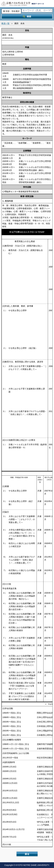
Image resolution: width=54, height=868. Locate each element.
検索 (27, 16)
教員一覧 (5, 23)
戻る (27, 854)
